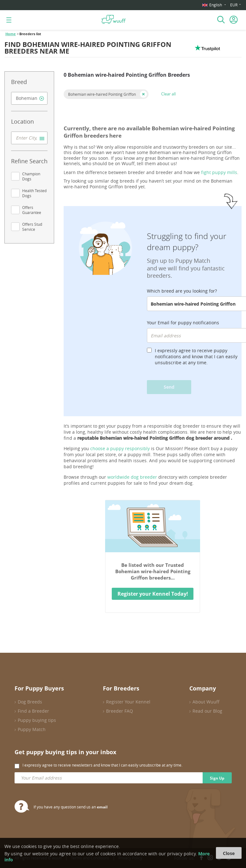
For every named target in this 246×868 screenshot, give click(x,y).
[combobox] (29, 98)
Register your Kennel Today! (153, 594)
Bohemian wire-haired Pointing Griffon (102, 94)
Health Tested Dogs (34, 193)
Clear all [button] (168, 94)
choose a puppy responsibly (120, 448)
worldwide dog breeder (132, 477)
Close (229, 853)
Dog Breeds (30, 702)
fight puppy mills (219, 172)
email (102, 807)
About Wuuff (206, 702)
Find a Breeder (33, 711)
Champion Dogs (31, 176)
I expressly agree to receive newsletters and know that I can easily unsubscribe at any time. (102, 765)
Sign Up (217, 778)
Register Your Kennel (128, 702)
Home (11, 34)
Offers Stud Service (32, 227)
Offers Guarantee (32, 210)
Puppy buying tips (37, 720)
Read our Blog (207, 711)
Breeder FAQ (120, 711)
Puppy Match (32, 729)
